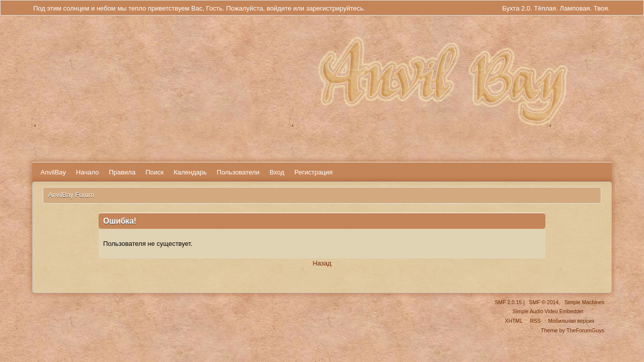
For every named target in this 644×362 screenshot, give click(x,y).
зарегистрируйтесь (335, 8)
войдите (279, 8)
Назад (322, 263)
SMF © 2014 (544, 302)
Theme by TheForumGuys (573, 330)
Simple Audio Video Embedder (548, 311)
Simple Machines (584, 302)
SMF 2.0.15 (508, 302)
